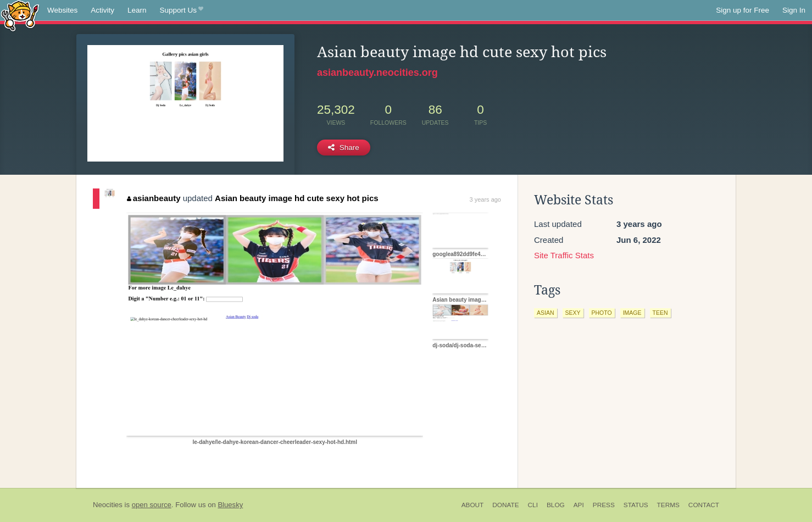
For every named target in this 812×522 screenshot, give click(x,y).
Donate (505, 505)
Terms (668, 505)
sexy (573, 313)
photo (602, 313)
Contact (704, 505)
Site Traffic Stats (564, 255)
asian (546, 313)
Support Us (182, 10)
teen (660, 313)
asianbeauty (154, 198)
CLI (533, 505)
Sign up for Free (743, 10)
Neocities (108, 505)
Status (636, 505)
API (579, 505)
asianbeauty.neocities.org (377, 73)
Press (604, 505)
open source (152, 505)
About (473, 505)
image (632, 313)
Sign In (794, 10)
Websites (62, 10)
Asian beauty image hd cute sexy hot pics (297, 198)
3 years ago (485, 199)
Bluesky (230, 505)
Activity (102, 10)
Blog (556, 505)
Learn (137, 10)
